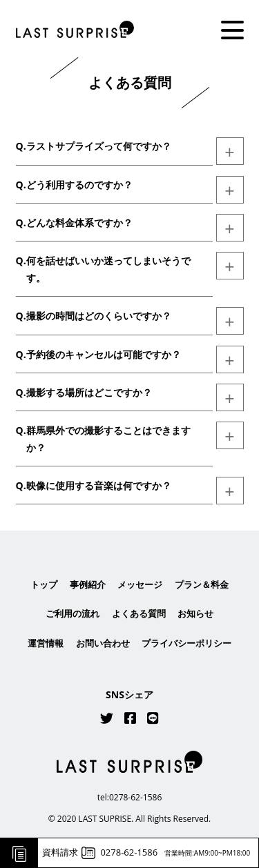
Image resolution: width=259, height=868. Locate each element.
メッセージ (140, 584)
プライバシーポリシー (186, 643)
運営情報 (46, 643)
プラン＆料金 (202, 584)
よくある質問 (139, 613)
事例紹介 (88, 584)
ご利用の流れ (73, 613)
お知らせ (195, 613)
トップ (44, 584)
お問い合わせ (103, 643)
